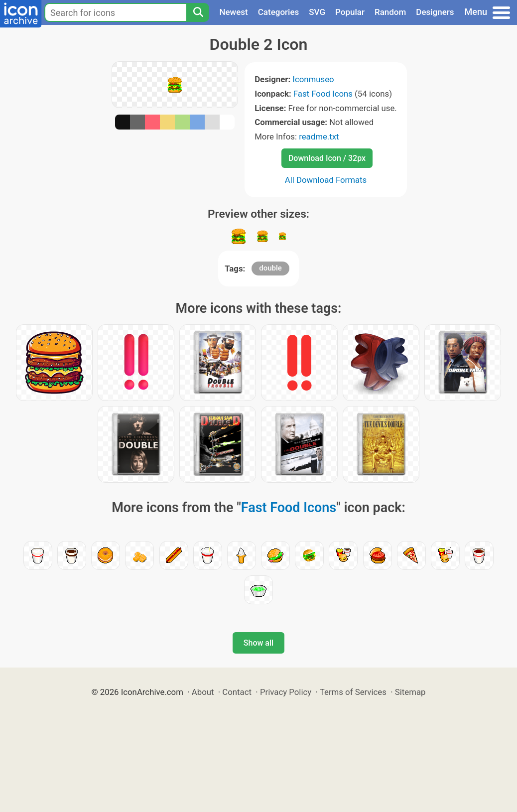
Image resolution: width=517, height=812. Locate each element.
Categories (279, 12)
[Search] (198, 12)
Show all (258, 643)
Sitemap (410, 692)
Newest (233, 12)
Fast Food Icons (323, 94)
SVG (317, 12)
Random (390, 12)
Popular (350, 12)
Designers (435, 12)
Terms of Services (353, 692)
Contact (237, 692)
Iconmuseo (313, 79)
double (270, 268)
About (203, 692)
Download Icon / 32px (327, 158)
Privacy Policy (286, 692)
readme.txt (319, 136)
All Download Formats (326, 180)
